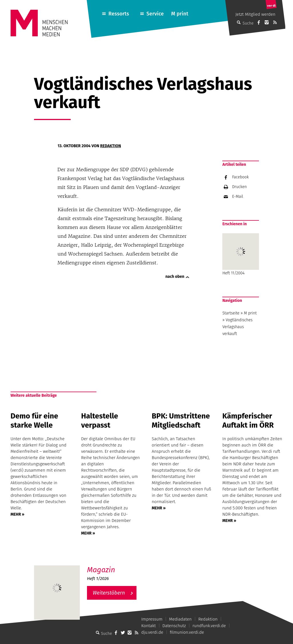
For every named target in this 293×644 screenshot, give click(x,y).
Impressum (152, 619)
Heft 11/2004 (241, 254)
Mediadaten (180, 619)
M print (180, 14)
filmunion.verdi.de (187, 632)
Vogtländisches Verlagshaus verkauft (237, 327)
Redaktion (111, 146)
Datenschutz (174, 626)
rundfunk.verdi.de (209, 626)
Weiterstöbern (109, 593)
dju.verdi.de (152, 632)
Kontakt (149, 626)
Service (155, 14)
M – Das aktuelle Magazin (114, 565)
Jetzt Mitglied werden (256, 14)
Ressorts (119, 14)
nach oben (175, 277)
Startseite (231, 313)
